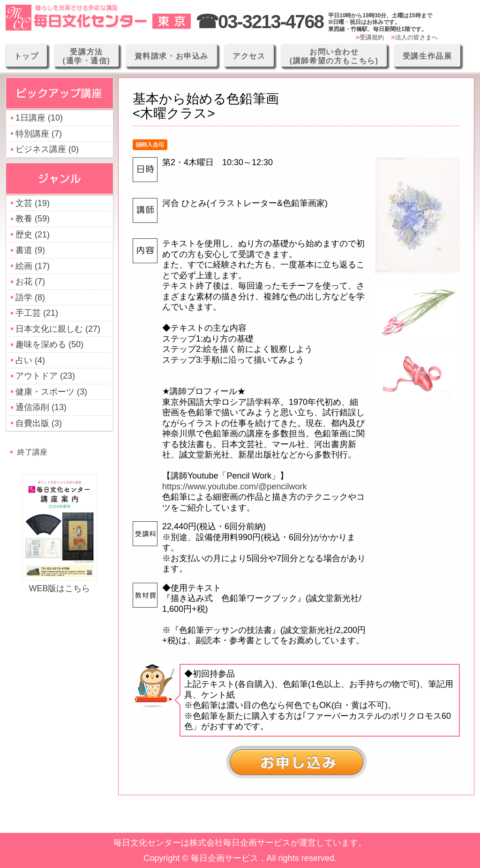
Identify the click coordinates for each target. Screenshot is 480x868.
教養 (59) (33, 219)
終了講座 (32, 452)
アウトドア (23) (45, 376)
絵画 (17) (33, 266)
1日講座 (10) (39, 118)
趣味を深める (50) (49, 344)
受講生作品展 (427, 56)
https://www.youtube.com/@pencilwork (234, 487)
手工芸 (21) (37, 313)
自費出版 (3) (39, 423)
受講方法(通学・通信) (87, 56)
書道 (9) (30, 250)
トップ (26, 56)
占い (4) (30, 360)
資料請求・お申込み (172, 56)
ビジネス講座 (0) (47, 149)
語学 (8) (30, 297)
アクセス (249, 56)
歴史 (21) (33, 235)
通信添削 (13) (41, 407)
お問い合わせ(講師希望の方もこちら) (334, 56)
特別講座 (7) (39, 134)
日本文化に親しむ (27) (58, 329)
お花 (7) (30, 282)
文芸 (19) (33, 203)
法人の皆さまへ (416, 37)
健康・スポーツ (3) (51, 392)
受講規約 (372, 37)
